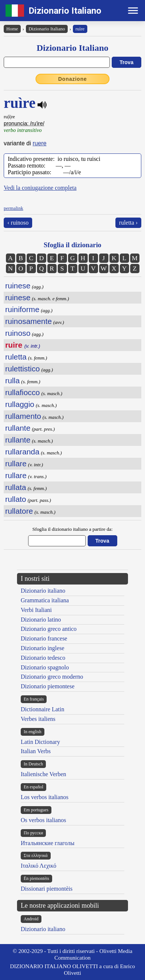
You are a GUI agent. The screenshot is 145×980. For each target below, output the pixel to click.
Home (12, 29)
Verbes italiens (38, 719)
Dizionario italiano (43, 591)
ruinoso (18, 333)
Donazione (72, 79)
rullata (16, 487)
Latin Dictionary (40, 742)
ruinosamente (28, 321)
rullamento (23, 416)
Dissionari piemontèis (47, 889)
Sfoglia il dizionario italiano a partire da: (73, 529)
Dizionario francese (44, 638)
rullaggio (20, 404)
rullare (16, 463)
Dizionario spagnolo (45, 667)
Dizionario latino (41, 620)
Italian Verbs (36, 751)
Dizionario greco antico (49, 629)
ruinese (18, 286)
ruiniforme (22, 309)
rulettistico (23, 369)
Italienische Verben (43, 774)
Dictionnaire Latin (43, 709)
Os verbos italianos (43, 820)
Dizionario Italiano (65, 11)
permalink (14, 208)
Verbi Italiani (36, 610)
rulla (12, 380)
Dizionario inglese (43, 648)
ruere (39, 143)
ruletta (16, 357)
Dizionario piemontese (48, 686)
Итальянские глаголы (48, 843)
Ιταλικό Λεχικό (38, 866)
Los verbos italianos (45, 797)
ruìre (80, 29)
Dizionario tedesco (43, 658)
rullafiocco (23, 392)
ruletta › (128, 223)
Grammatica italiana (45, 600)
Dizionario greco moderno (52, 677)
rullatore (19, 511)
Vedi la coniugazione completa (40, 188)
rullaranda (22, 452)
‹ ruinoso (18, 223)
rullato (16, 499)
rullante (18, 428)
